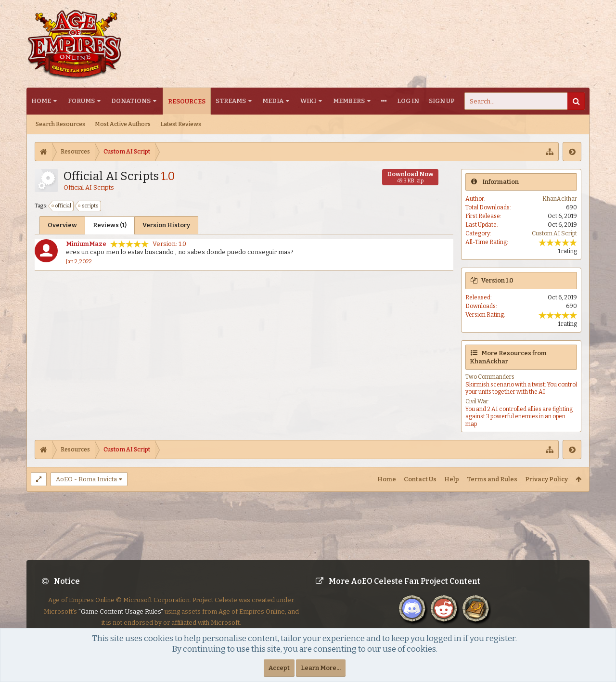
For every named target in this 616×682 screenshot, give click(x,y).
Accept (279, 668)
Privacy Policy (546, 479)
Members (349, 101)
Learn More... (321, 668)
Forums (81, 101)
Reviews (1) (110, 225)
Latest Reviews (181, 124)
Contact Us (420, 479)
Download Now (410, 177)
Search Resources (60, 124)
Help (452, 479)
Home (41, 101)
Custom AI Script (554, 233)
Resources (187, 101)
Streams (231, 101)
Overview (62, 225)
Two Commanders (490, 377)
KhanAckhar (560, 199)
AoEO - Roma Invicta (86, 479)
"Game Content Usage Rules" (121, 611)
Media (273, 101)
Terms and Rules (492, 479)
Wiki (308, 101)
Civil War (477, 401)
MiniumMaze (86, 244)
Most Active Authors (123, 124)
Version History (166, 225)
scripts (89, 206)
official (62, 206)
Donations (131, 101)
